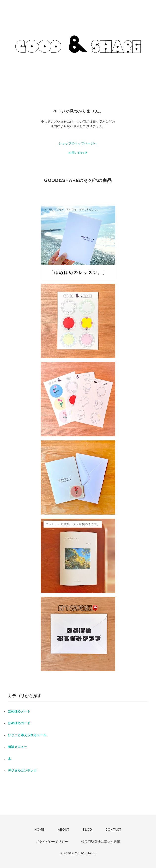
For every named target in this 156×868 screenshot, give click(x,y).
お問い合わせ (78, 153)
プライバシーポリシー (52, 842)
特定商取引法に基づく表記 (101, 842)
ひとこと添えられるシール (27, 735)
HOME (40, 830)
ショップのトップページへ (78, 143)
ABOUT (64, 830)
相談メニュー (18, 747)
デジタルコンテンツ (22, 771)
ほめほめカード (19, 723)
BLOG (88, 830)
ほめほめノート (19, 711)
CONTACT (113, 830)
